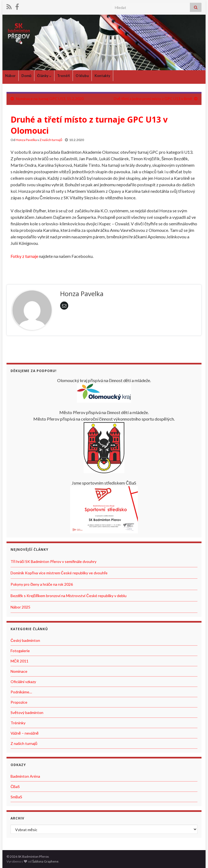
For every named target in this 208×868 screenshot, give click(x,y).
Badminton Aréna (25, 776)
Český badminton (25, 640)
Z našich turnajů (51, 140)
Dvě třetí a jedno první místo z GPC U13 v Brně (153, 99)
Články (44, 76)
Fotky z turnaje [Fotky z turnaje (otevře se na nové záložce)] (24, 256)
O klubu (82, 76)
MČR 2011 (19, 661)
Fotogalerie (20, 651)
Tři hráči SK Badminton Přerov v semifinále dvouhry (53, 561)
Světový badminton (27, 712)
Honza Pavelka (26, 140)
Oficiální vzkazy (23, 682)
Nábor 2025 (20, 607)
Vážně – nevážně (25, 733)
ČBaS (15, 787)
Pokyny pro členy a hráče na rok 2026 (42, 584)
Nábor (10, 76)
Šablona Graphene (45, 861)
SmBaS (16, 797)
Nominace (19, 671)
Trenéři (64, 76)
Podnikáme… (21, 692)
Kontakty (102, 76)
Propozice (19, 702)
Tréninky (18, 723)
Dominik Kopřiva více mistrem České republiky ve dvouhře (59, 573)
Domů (26, 76)
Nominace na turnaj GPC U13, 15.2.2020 (50, 99)
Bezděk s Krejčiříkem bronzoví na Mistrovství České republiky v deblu (69, 596)
